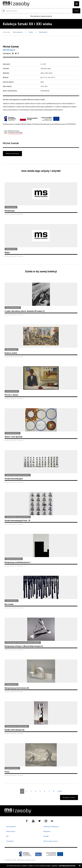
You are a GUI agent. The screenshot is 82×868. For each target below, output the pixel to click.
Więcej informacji (12, 154)
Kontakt (46, 836)
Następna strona (69, 797)
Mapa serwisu (11, 831)
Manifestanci (43, 32)
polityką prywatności (67, 866)
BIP (7, 836)
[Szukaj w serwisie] (37, 11)
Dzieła (31, 32)
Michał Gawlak (11, 47)
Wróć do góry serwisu (51, 841)
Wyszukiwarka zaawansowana (41, 16)
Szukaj (76, 11)
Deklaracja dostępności (51, 827)
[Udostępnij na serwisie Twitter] (16, 53)
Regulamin (47, 831)
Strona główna (18, 32)
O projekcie (10, 841)
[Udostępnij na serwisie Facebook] (18, 53)
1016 (60, 791)
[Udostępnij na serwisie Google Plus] (13, 53)
